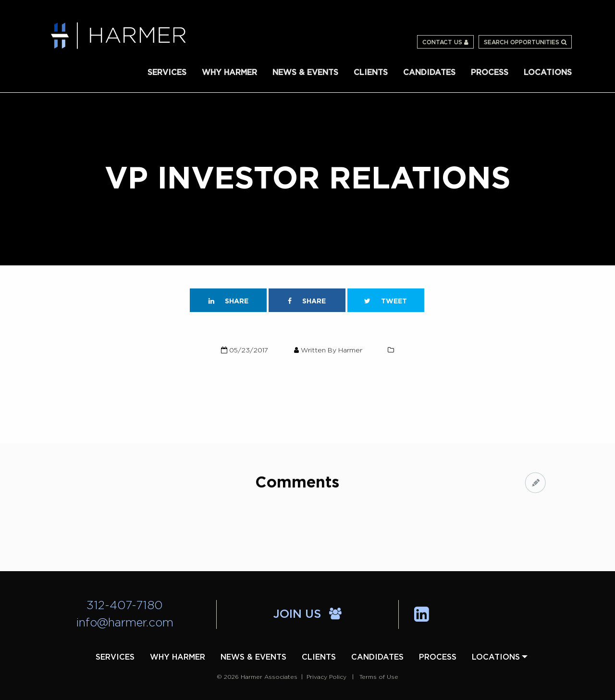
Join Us (307, 614)
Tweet (386, 301)
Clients (371, 73)
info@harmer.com (125, 623)
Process (490, 73)
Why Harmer (229, 73)
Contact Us (445, 42)
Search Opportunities (525, 42)
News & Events (305, 73)
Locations (548, 73)
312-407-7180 (125, 606)
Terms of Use (379, 677)
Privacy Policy (326, 677)
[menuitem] (167, 72)
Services (167, 73)
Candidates (429, 73)
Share (228, 301)
